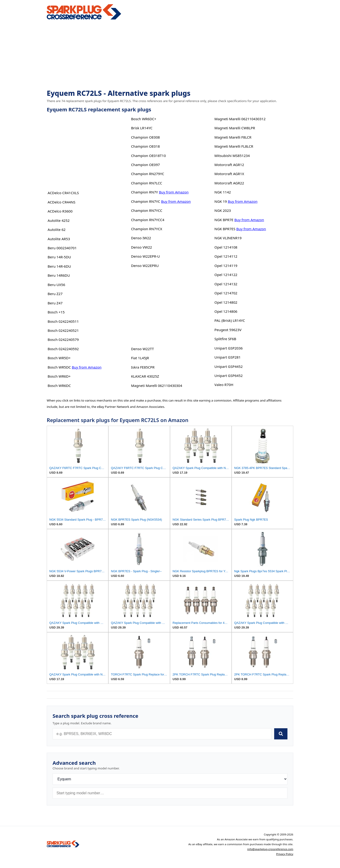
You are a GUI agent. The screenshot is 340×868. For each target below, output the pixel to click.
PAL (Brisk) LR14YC (230, 320)
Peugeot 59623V (228, 330)
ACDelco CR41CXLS (63, 193)
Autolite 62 (57, 229)
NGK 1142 (223, 192)
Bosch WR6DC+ (144, 119)
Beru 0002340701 (62, 248)
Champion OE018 (145, 146)
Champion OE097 (145, 165)
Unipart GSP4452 (228, 366)
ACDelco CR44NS (62, 202)
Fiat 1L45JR (140, 358)
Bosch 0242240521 (63, 330)
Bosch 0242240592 (63, 349)
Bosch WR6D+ (59, 376)
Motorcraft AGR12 (229, 165)
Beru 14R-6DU (59, 266)
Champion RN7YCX (147, 229)
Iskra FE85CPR (143, 367)
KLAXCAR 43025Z (145, 376)
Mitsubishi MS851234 (232, 156)
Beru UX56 (56, 285)
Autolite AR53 (59, 239)
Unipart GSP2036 (228, 348)
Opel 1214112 (226, 256)
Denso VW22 (141, 247)
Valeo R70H (224, 385)
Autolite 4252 (59, 220)
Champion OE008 (145, 137)
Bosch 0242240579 (63, 339)
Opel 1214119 (226, 266)
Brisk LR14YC (142, 128)
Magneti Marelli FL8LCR (234, 146)
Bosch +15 (56, 312)
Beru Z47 (55, 303)
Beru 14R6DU (59, 275)
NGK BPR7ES (225, 229)
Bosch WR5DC (59, 367)
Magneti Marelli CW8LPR (235, 128)
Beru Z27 (55, 294)
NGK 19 (221, 201)
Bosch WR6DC (59, 386)
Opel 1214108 (226, 247)
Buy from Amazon (87, 367)
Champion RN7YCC (147, 210)
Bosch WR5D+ (59, 358)
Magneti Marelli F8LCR (233, 137)
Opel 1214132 (226, 284)
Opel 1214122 (226, 275)
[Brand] (170, 779)
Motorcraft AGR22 (229, 183)
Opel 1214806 (226, 311)
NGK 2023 (223, 210)
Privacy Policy (285, 854)
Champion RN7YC (145, 201)
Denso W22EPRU (145, 266)
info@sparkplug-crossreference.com (270, 849)
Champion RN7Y (144, 192)
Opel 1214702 (226, 293)
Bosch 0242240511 (63, 321)
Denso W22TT (142, 349)
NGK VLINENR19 (228, 238)
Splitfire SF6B (225, 339)
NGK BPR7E (224, 220)
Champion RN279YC (147, 174)
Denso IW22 (141, 238)
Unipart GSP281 (228, 357)
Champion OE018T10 (148, 156)
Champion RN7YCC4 (148, 220)
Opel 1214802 (226, 302)
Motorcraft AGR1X (229, 174)
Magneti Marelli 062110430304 (157, 386)
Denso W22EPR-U (145, 256)
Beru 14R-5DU (59, 257)
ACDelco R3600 (60, 211)
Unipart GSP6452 (228, 376)
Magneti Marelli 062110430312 (240, 119)
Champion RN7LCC (147, 183)
